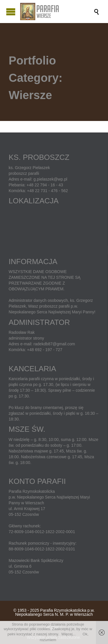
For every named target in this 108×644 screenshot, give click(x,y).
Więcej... (69, 634)
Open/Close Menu (11, 12)
